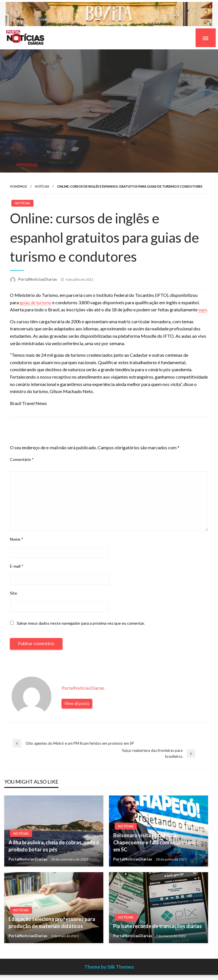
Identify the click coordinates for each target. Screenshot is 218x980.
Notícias (42, 186)
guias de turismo (35, 302)
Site (13, 593)
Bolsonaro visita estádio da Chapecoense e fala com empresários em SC (156, 842)
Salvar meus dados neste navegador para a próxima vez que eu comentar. (81, 623)
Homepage (18, 186)
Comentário (22, 459)
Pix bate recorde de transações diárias (158, 926)
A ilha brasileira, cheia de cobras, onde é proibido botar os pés (54, 846)
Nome (17, 539)
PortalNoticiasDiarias (38, 279)
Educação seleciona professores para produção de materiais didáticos (52, 923)
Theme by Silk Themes (109, 967)
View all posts (77, 703)
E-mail (17, 566)
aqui (203, 309)
